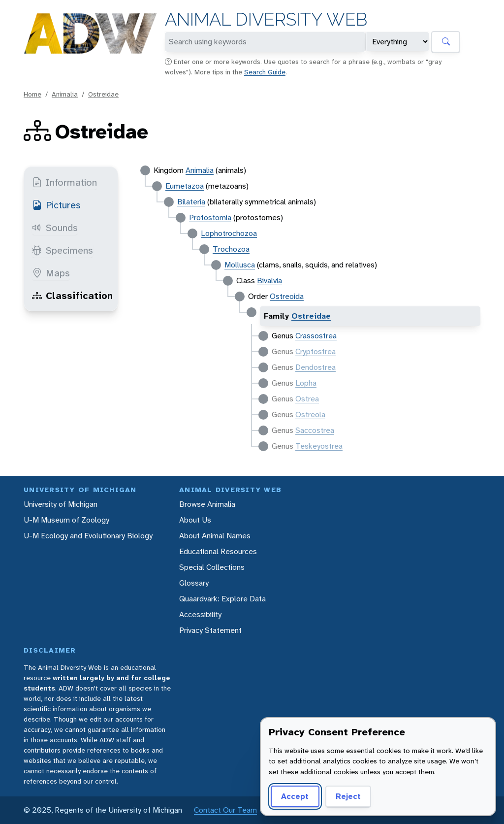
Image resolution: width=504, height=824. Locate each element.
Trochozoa (231, 249)
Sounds (55, 228)
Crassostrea (316, 336)
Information (64, 182)
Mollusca (240, 265)
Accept (295, 796)
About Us (195, 520)
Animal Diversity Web (266, 19)
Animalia (65, 94)
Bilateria (191, 202)
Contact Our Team (225, 810)
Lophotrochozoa (229, 233)
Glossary (194, 583)
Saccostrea (315, 430)
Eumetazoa (185, 186)
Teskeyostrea (319, 446)
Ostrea (307, 399)
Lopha (306, 383)
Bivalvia (269, 280)
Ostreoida (287, 296)
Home (32, 94)
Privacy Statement (210, 630)
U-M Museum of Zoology (66, 520)
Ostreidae (103, 94)
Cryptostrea (315, 351)
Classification (72, 296)
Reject (348, 796)
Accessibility (200, 614)
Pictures (56, 205)
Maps (51, 273)
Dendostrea (315, 367)
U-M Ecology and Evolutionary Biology (88, 536)
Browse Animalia (207, 504)
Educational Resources (218, 551)
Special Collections (212, 567)
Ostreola (310, 414)
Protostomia (210, 217)
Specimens (63, 250)
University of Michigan (61, 504)
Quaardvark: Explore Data (222, 599)
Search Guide (265, 72)
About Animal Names (215, 536)
